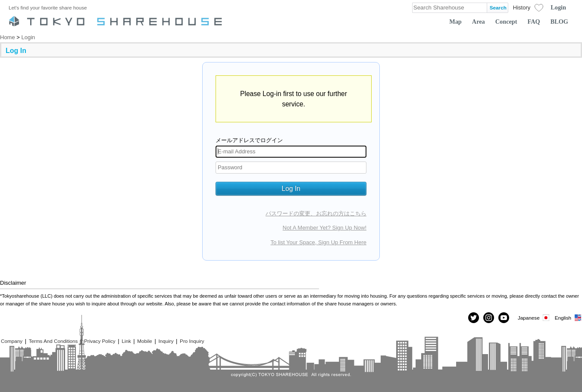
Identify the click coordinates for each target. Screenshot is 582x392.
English (568, 318)
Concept (506, 22)
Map (455, 22)
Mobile (144, 341)
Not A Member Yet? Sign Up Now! (325, 228)
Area (479, 22)
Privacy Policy (100, 341)
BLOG (559, 22)
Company (12, 341)
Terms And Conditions (53, 341)
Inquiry (166, 341)
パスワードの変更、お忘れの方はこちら (316, 213)
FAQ (534, 22)
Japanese (534, 318)
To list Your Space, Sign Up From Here (318, 242)
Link (126, 341)
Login (558, 7)
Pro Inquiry (192, 341)
